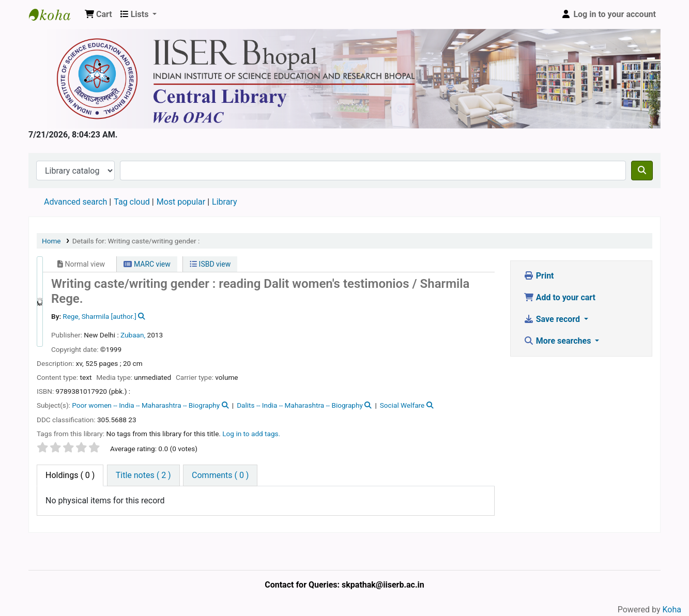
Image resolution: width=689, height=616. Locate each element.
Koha (672, 610)
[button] (98, 14)
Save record (553, 319)
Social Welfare (402, 405)
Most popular (181, 202)
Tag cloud (132, 202)
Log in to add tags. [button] (251, 434)
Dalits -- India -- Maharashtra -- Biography (300, 405)
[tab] (143, 475)
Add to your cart (560, 297)
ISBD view (210, 264)
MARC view (147, 264)
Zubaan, (133, 335)
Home (51, 241)
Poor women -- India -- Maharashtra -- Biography (146, 405)
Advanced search (75, 202)
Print (539, 276)
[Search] (642, 171)
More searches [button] (558, 341)
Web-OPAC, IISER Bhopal (55, 14)
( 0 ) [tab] (70, 475)
